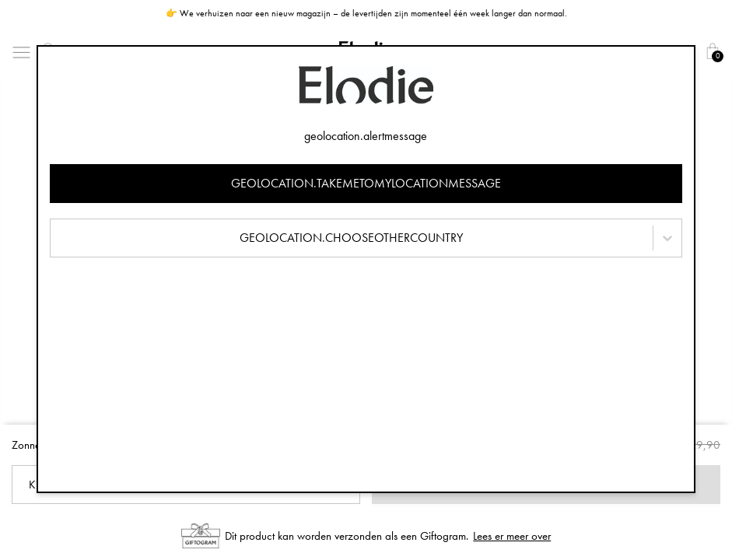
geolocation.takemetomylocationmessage (366, 183)
